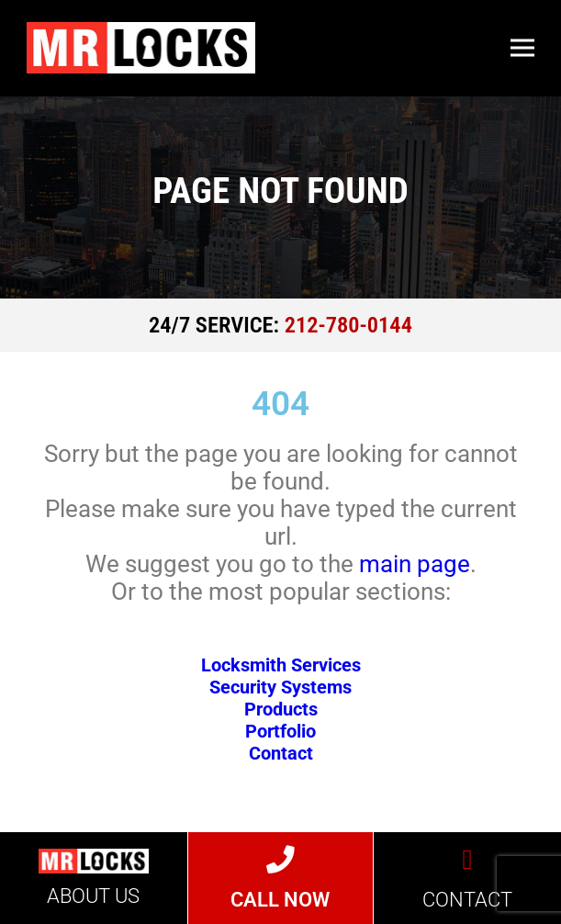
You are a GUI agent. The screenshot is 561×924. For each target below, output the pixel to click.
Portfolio (280, 731)
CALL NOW (280, 900)
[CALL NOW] (280, 860)
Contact (281, 753)
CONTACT (467, 900)
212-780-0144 (348, 325)
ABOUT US (93, 896)
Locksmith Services (281, 665)
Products (281, 709)
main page (415, 564)
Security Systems (280, 687)
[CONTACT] (468, 860)
